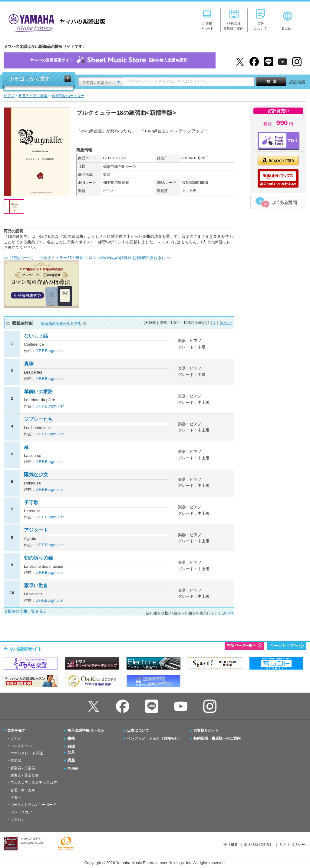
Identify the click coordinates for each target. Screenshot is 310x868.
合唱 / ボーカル (23, 790)
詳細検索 (297, 82)
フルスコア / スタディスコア (34, 783)
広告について (138, 730)
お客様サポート (206, 730)
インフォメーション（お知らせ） (154, 738)
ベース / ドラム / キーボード (33, 805)
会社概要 (231, 845)
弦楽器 (16, 760)
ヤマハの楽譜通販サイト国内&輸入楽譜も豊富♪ (110, 60)
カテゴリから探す (30, 79)
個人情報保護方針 (259, 845)
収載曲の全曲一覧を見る (61, 324)
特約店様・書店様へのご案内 (217, 738)
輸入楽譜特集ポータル (86, 730)
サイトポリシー (292, 845)
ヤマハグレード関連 (27, 753)
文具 (71, 752)
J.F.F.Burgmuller (50, 351)
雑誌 (71, 747)
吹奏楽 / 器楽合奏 (25, 775)
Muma (73, 768)
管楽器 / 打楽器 (23, 768)
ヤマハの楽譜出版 (55, 22)
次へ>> (226, 323)
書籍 (71, 738)
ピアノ (16, 738)
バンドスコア (21, 812)
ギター (16, 797)
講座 (71, 760)
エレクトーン (21, 746)
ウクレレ (18, 820)
